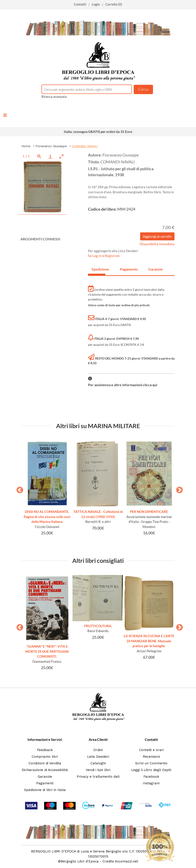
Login (96, 4)
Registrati (112, 256)
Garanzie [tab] (155, 269)
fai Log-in (95, 256)
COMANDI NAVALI (85, 146)
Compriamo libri (45, 757)
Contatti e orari (151, 750)
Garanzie (45, 777)
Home (26, 146)
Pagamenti (45, 783)
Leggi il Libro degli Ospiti (151, 770)
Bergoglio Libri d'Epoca (80, 861)
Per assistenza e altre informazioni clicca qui (123, 385)
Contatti (80, 4)
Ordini (98, 750)
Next (178, 489)
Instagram (151, 783)
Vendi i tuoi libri (98, 770)
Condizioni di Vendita (45, 763)
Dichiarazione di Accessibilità (45, 770)
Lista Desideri (98, 757)
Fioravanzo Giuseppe (51, 146)
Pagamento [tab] (127, 269)
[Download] (50, 156)
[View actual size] (39, 156)
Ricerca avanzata (54, 97)
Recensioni (151, 757)
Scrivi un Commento (151, 763)
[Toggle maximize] (61, 156)
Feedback (45, 750)
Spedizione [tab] (98, 269)
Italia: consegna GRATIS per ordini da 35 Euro (98, 132)
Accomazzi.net (126, 861)
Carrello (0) (114, 4)
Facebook (151, 777)
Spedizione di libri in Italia (45, 790)
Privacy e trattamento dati (98, 777)
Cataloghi (98, 763)
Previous (18, 489)
